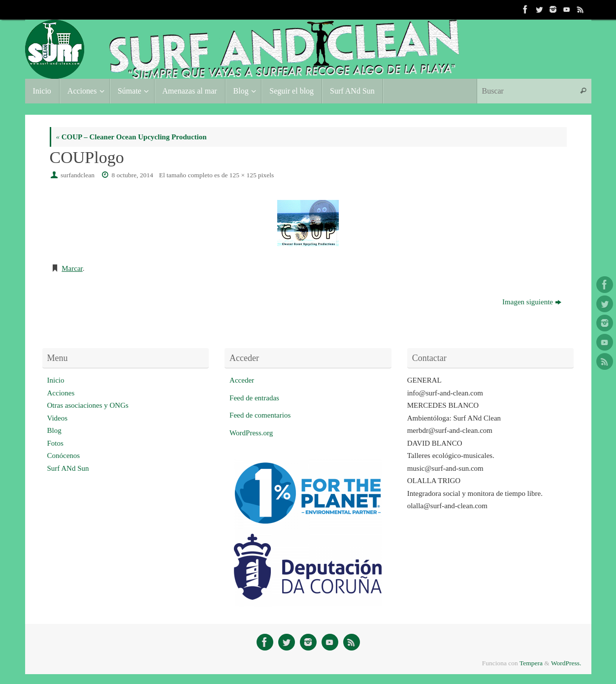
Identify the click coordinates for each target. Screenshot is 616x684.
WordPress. (566, 663)
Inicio (56, 380)
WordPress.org (251, 433)
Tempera (531, 663)
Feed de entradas (254, 398)
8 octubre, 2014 (132, 175)
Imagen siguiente (532, 302)
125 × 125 (243, 175)
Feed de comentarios (260, 415)
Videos (58, 418)
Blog (54, 430)
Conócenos (64, 456)
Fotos (55, 443)
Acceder (242, 380)
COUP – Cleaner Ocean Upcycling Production (131, 137)
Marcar (72, 268)
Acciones (61, 393)
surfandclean (78, 175)
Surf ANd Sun (68, 468)
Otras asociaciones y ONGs (88, 405)
